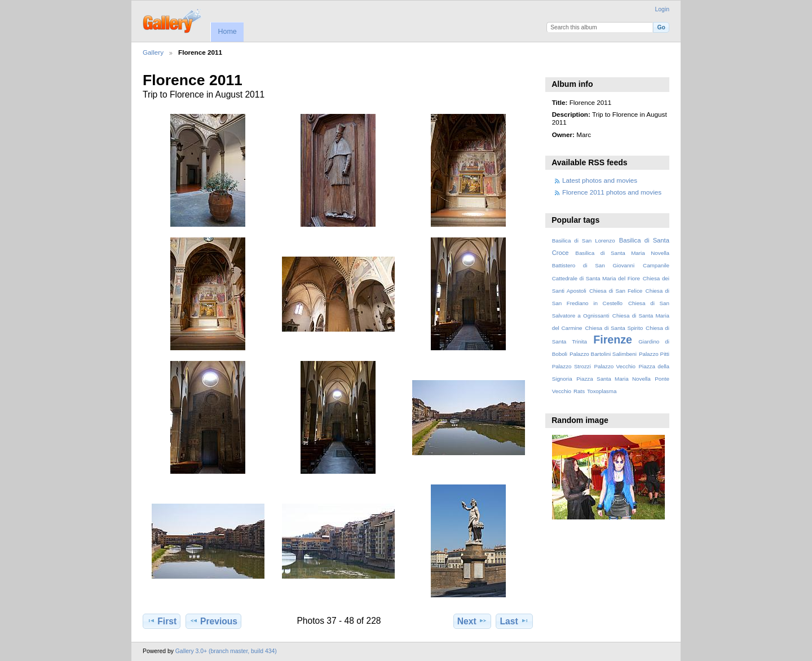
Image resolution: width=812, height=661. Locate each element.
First (162, 621)
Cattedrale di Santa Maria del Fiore (596, 278)
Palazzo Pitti (654, 354)
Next (472, 621)
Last (515, 621)
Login (662, 9)
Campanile (656, 265)
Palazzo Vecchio (615, 366)
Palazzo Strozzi (572, 366)
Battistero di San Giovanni (593, 265)
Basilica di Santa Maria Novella (622, 253)
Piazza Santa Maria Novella (614, 379)
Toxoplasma (602, 391)
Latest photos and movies (600, 180)
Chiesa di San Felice (616, 291)
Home (227, 32)
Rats (579, 391)
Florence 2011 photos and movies (612, 192)
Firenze (613, 340)
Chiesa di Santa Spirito (614, 328)
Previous (213, 621)
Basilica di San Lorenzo (584, 241)
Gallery (153, 52)
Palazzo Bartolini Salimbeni (603, 354)
